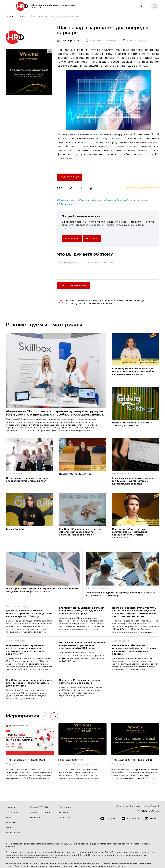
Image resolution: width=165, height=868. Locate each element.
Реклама (63, 812)
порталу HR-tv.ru (109, 138)
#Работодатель (65, 204)
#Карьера (97, 200)
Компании (11, 822)
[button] (154, 6)
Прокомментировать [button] (74, 285)
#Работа (109, 200)
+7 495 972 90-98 (147, 811)
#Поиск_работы (124, 200)
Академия (35, 817)
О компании (65, 807)
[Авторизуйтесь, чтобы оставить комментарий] (108, 269)
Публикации (12, 812)
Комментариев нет (136, 41)
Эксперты (11, 827)
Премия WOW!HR (39, 807)
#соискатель (141, 200)
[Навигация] (8, 6)
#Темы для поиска (67, 200)
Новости (10, 807)
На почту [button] (92, 238)
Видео (9, 817)
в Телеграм (72, 238)
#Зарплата (84, 200)
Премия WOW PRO (40, 812)
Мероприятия (13, 832)
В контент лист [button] (70, 177)
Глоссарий (64, 817)
